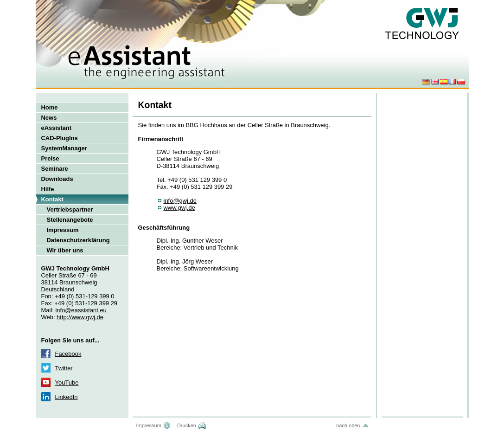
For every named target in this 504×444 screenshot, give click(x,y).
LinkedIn (67, 397)
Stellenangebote (70, 220)
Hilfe (48, 189)
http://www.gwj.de (80, 317)
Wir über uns (65, 250)
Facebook (68, 354)
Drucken (187, 425)
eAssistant (57, 128)
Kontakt (52, 199)
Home (50, 107)
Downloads (57, 179)
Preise (50, 158)
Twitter (64, 368)
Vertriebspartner (70, 209)
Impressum (63, 230)
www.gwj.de (179, 208)
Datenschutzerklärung (78, 240)
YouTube (67, 383)
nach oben (348, 425)
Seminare (55, 169)
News (49, 118)
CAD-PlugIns (60, 138)
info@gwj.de (180, 201)
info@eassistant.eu (81, 310)
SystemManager (64, 148)
